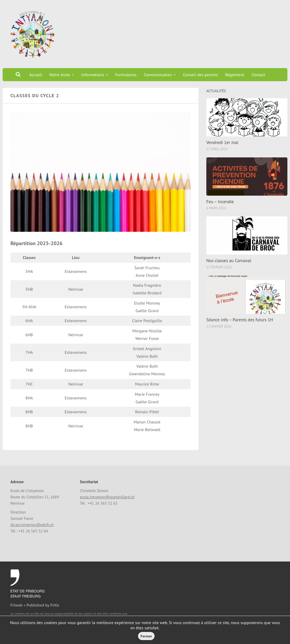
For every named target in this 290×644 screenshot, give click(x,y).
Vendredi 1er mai (222, 142)
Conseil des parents (200, 75)
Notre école (60, 75)
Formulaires (126, 75)
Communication (158, 75)
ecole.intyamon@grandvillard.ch (107, 497)
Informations (93, 75)
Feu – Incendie (220, 202)
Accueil (36, 75)
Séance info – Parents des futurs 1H (240, 320)
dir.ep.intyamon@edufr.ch (32, 525)
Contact (258, 75)
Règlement (235, 75)
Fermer (146, 636)
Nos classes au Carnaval (229, 261)
